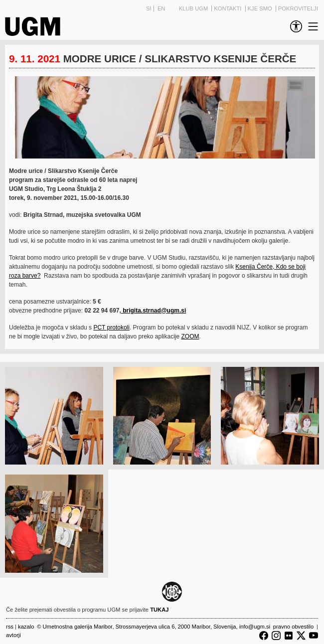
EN (162, 8)
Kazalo (26, 627)
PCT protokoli (111, 327)
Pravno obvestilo (293, 627)
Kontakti (228, 8)
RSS (10, 627)
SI (149, 8)
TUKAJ (159, 610)
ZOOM (190, 336)
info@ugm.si (255, 627)
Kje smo (261, 8)
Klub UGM (194, 8)
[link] (294, 26)
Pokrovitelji (298, 8)
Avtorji (13, 635)
